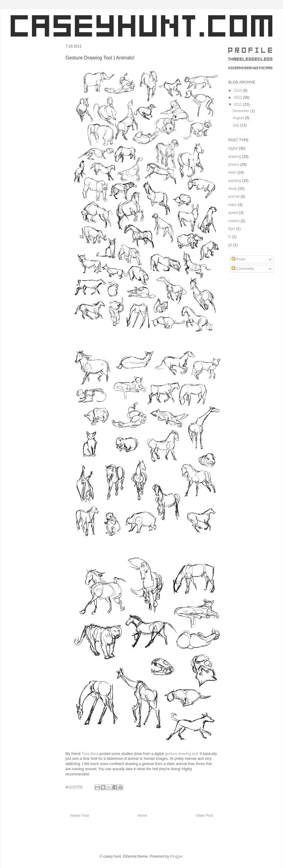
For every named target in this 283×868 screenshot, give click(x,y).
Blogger (176, 856)
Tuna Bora (90, 754)
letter (232, 172)
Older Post (204, 816)
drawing (235, 157)
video (233, 205)
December (241, 111)
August (239, 118)
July (236, 125)
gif (230, 245)
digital (233, 148)
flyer (232, 229)
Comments (243, 269)
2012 (239, 97)
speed (233, 213)
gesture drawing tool (181, 754)
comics (234, 221)
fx (230, 237)
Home (142, 816)
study (233, 189)
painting (235, 181)
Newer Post (79, 816)
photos (234, 165)
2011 (239, 105)
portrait (234, 197)
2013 (239, 90)
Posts (238, 259)
